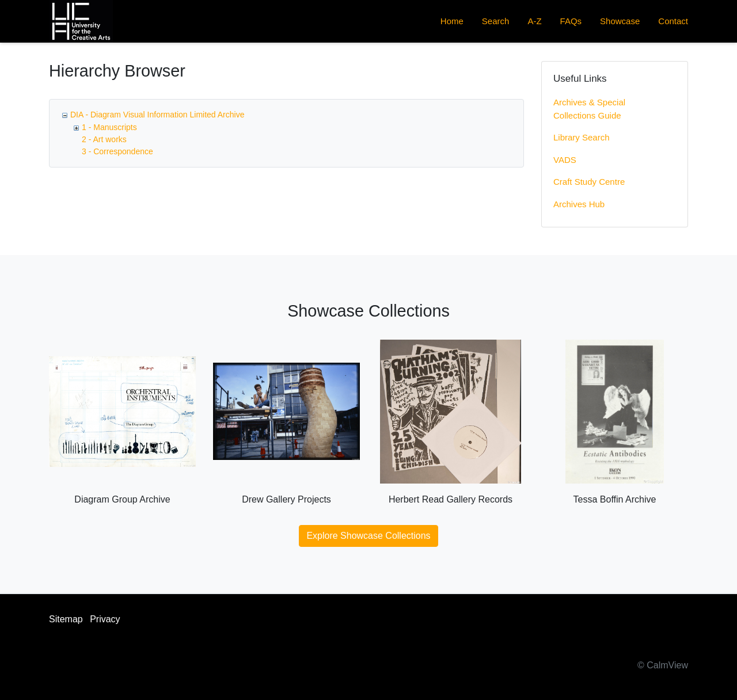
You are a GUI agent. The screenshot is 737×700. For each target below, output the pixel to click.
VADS (565, 160)
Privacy (105, 619)
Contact (673, 21)
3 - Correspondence (117, 151)
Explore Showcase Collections (368, 536)
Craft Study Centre (589, 182)
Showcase (620, 21)
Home (452, 21)
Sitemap (66, 619)
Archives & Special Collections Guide (589, 109)
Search (496, 21)
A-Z (534, 21)
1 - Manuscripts (109, 127)
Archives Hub (579, 204)
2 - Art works (104, 139)
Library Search (582, 137)
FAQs (571, 21)
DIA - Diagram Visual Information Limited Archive (157, 115)
